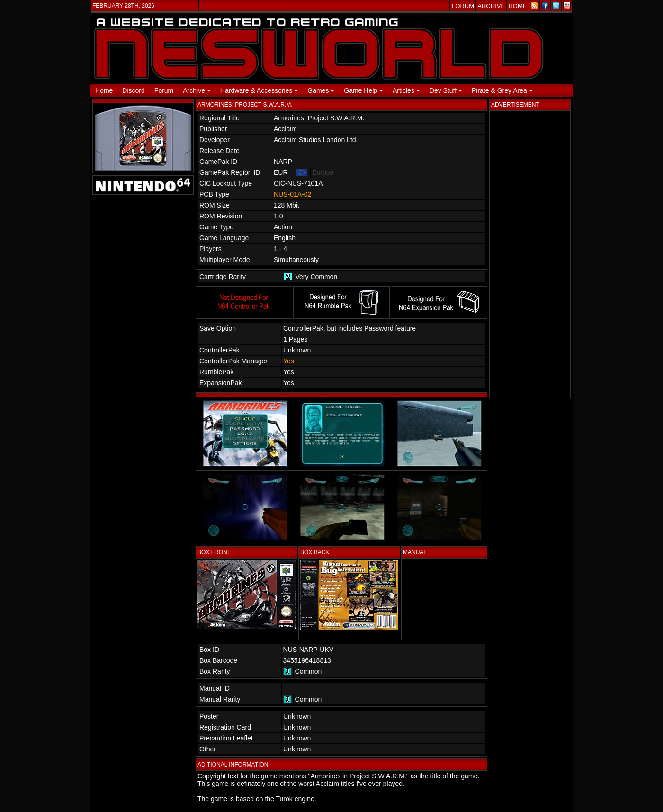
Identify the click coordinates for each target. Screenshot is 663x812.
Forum (164, 90)
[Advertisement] (530, 254)
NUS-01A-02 (292, 194)
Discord (133, 90)
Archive (197, 90)
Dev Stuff (446, 90)
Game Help (363, 90)
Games (321, 90)
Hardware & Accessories (259, 90)
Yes (289, 361)
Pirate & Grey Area (502, 90)
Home (104, 90)
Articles (406, 90)
